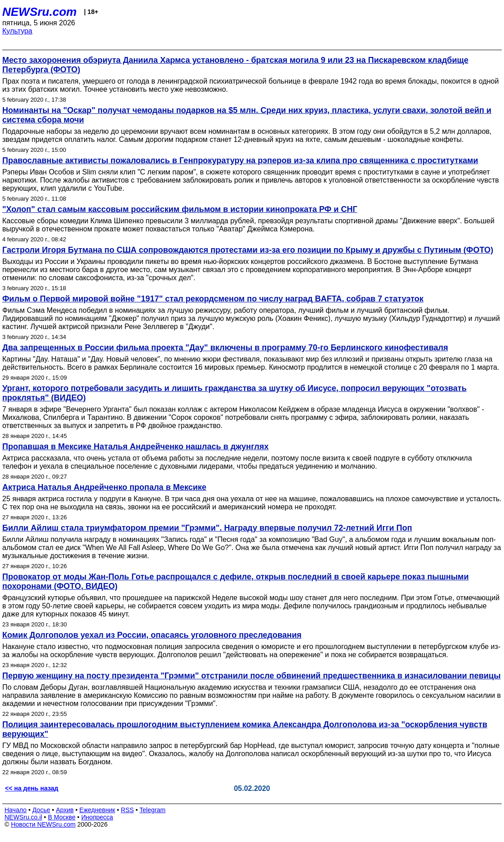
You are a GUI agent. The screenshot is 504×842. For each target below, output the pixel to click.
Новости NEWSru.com (43, 824)
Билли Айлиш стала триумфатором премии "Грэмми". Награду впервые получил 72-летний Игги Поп (207, 528)
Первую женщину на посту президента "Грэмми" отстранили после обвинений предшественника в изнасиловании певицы (252, 676)
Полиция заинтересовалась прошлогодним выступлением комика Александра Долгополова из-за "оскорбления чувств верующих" (245, 729)
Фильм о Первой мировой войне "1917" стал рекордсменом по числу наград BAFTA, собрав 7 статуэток (213, 299)
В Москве (62, 817)
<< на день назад (32, 788)
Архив (65, 810)
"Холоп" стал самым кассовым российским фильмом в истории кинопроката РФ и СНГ (180, 209)
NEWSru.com (40, 12)
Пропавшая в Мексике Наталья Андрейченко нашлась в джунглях (135, 447)
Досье (41, 810)
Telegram (153, 810)
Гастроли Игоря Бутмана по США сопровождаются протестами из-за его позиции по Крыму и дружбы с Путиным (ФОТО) (248, 250)
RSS (127, 810)
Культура (17, 31)
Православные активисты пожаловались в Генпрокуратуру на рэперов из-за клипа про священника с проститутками (240, 160)
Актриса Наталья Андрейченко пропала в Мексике (104, 487)
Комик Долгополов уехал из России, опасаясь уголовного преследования (152, 635)
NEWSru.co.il (23, 817)
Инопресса (97, 817)
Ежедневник (97, 810)
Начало (16, 810)
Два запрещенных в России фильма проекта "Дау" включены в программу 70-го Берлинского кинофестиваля (225, 348)
